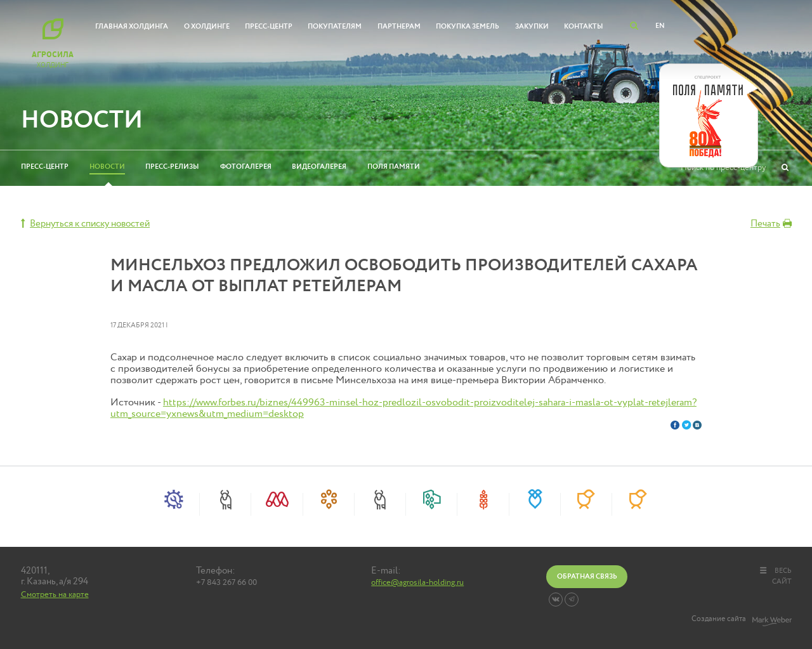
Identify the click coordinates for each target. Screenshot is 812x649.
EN (660, 26)
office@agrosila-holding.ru (417, 583)
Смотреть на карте (55, 594)
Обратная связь (587, 576)
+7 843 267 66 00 (226, 583)
